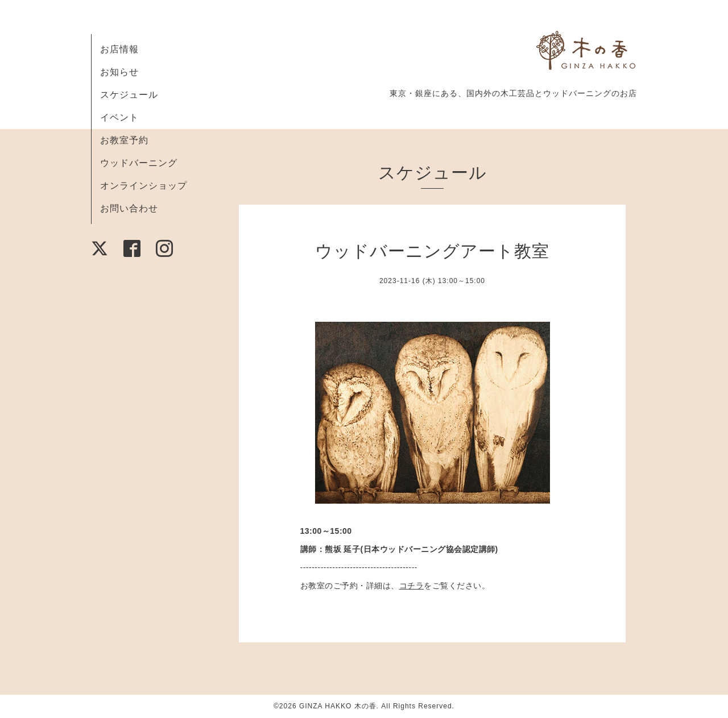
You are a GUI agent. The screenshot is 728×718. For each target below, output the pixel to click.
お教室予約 (124, 140)
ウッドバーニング (139, 163)
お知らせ (119, 72)
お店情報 (119, 49)
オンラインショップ (144, 186)
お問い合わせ (129, 208)
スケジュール (129, 95)
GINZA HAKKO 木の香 (338, 706)
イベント (119, 117)
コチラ (412, 586)
